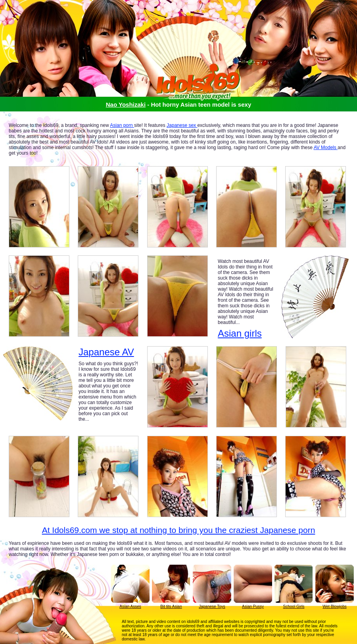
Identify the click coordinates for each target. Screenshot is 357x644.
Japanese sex (182, 125)
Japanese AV (106, 352)
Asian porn (122, 125)
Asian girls (240, 333)
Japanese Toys (212, 607)
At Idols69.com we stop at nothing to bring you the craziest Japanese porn (179, 530)
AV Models (326, 148)
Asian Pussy (253, 607)
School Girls (294, 607)
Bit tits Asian (171, 607)
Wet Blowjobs (334, 607)
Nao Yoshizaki (126, 104)
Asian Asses (130, 607)
